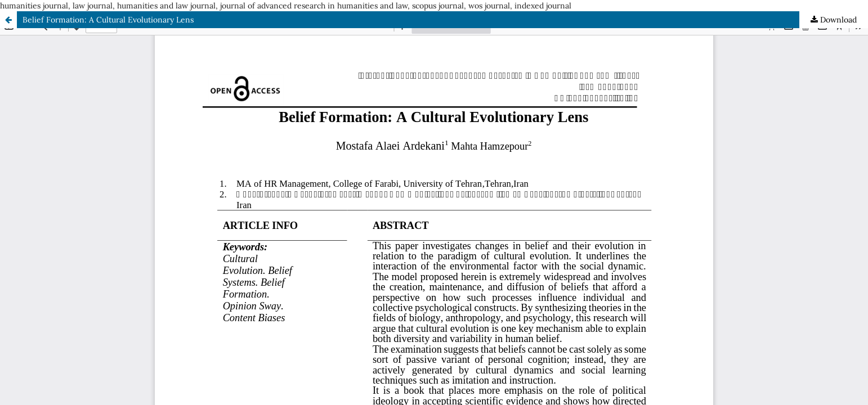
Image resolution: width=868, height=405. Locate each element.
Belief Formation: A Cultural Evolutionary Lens (108, 20)
